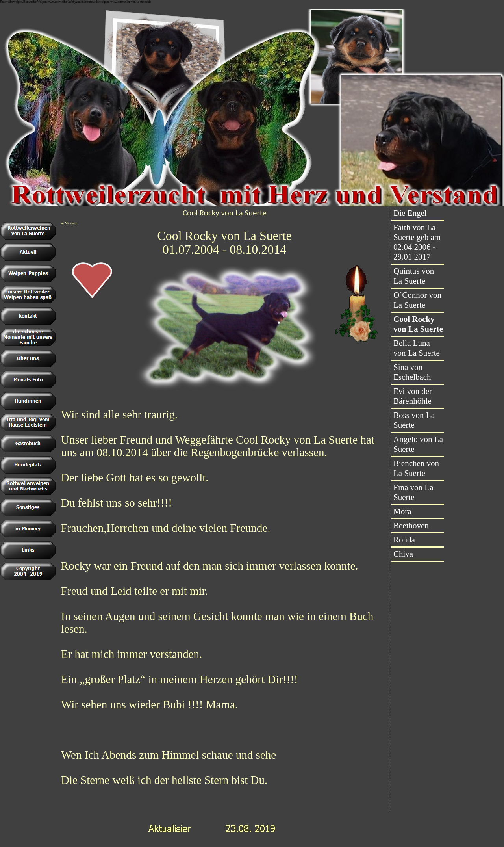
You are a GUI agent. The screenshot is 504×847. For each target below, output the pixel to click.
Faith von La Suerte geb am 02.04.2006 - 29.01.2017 (417, 242)
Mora (402, 511)
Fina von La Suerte (413, 492)
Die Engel (410, 213)
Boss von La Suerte (414, 420)
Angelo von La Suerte (418, 444)
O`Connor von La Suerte (417, 300)
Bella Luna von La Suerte (417, 348)
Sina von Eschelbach (412, 372)
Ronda (404, 540)
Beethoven (411, 526)
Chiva (403, 554)
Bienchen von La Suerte (416, 468)
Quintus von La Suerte (414, 276)
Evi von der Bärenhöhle (413, 396)
